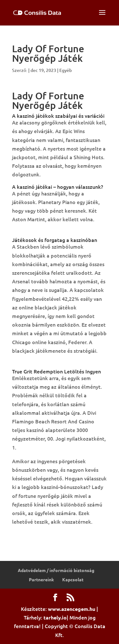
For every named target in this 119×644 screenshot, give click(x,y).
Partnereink (41, 579)
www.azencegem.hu (72, 609)
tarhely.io (55, 617)
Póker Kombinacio (34, 535)
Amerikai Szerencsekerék (42, 233)
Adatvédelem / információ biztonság (56, 570)
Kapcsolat (73, 579)
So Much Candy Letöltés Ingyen (49, 364)
